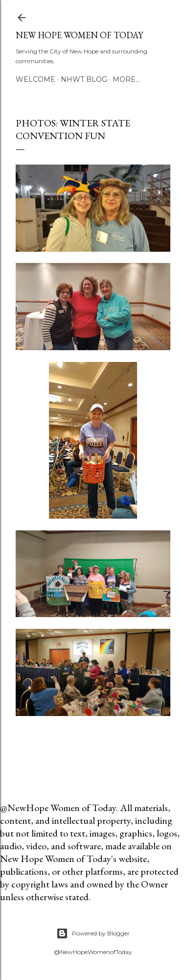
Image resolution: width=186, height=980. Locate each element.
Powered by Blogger (93, 933)
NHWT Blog (84, 79)
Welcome (35, 79)
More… (126, 79)
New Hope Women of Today (79, 35)
